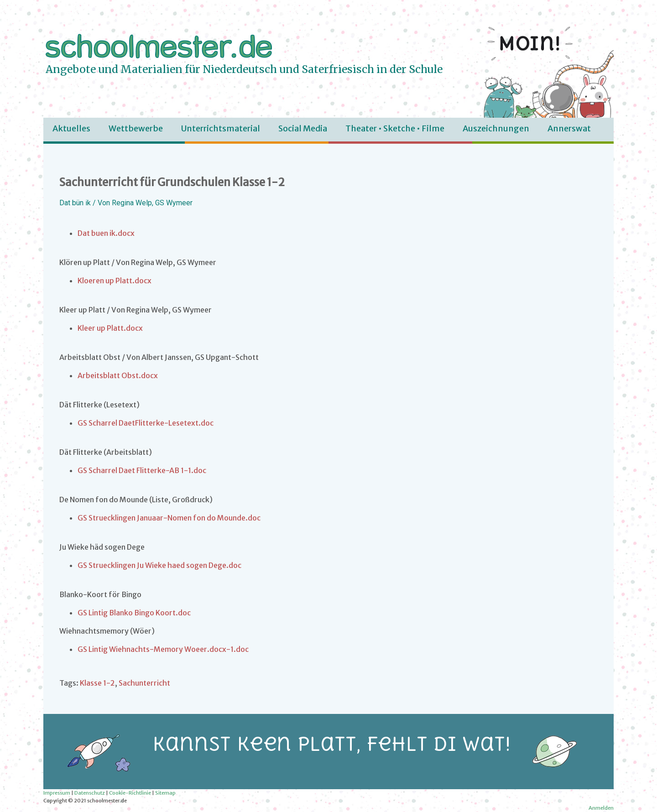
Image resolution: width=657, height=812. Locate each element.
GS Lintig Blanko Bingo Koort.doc (134, 613)
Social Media (303, 128)
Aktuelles (71, 128)
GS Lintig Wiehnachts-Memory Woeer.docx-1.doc (163, 649)
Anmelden (601, 808)
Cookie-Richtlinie (130, 793)
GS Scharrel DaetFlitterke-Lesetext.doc (146, 423)
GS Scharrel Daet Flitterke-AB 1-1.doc (142, 470)
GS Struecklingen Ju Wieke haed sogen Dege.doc (159, 565)
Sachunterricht (144, 683)
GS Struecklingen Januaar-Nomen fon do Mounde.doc (169, 518)
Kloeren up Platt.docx (115, 281)
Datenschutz (90, 793)
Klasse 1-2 (97, 683)
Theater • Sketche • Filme (395, 128)
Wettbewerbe (136, 128)
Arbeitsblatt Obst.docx (118, 375)
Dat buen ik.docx (106, 233)
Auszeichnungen (496, 128)
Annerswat (569, 128)
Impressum (57, 793)
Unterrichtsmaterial (221, 128)
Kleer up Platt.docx (110, 328)
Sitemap (165, 793)
